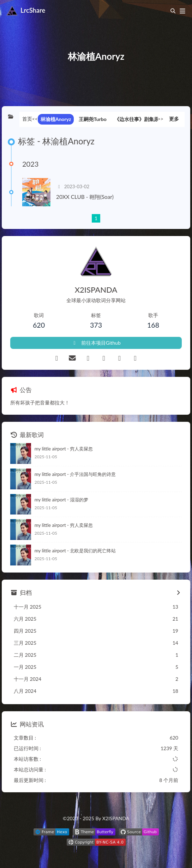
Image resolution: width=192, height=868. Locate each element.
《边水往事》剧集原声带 (142, 119)
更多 (174, 119)
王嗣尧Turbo (92, 119)
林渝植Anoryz (56, 119)
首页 (27, 119)
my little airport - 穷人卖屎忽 (64, 449)
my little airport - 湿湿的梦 (62, 500)
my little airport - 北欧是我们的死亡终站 (75, 551)
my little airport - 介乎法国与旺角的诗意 (75, 474)
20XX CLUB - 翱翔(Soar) (85, 197)
